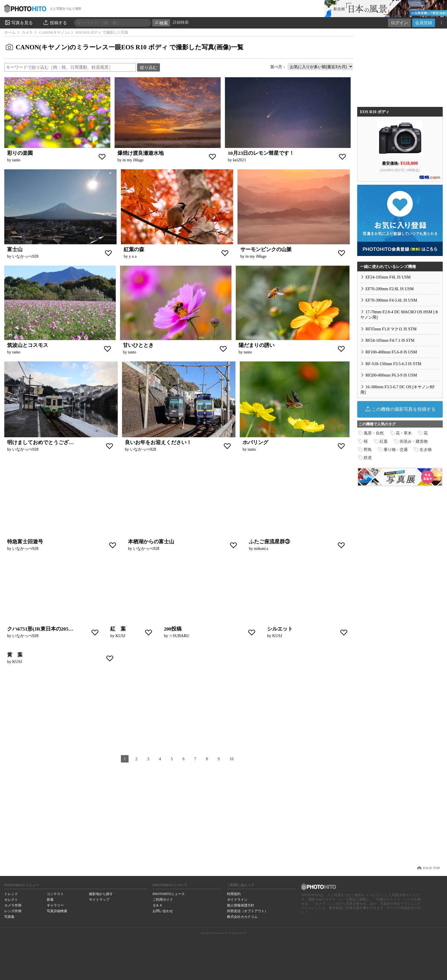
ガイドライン (237, 900)
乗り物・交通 (396, 450)
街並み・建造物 (414, 441)
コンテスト (55, 894)
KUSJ (120, 636)
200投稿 (173, 629)
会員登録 (424, 23)
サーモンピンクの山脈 (266, 249)
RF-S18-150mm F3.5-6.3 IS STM (393, 364)
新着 (50, 900)
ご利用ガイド (163, 900)
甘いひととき (138, 345)
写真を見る (19, 23)
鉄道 (368, 458)
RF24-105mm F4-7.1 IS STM (390, 340)
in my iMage (133, 160)
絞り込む (149, 67)
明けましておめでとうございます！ (48, 442)
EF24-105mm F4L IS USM (388, 277)
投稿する (55, 23)
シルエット (280, 629)
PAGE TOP (431, 868)
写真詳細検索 (57, 911)
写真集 (9, 917)
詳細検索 (181, 22)
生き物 (426, 450)
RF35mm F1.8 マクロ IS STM (391, 329)
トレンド (11, 894)
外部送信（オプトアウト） (247, 911)
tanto (16, 160)
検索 (161, 23)
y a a (133, 256)
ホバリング (255, 442)
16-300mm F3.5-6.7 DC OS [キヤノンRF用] (398, 390)
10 (231, 759)
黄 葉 (15, 655)
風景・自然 (374, 433)
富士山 (15, 249)
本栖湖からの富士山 (151, 542)
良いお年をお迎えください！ (158, 442)
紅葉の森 (134, 249)
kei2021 (239, 160)
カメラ (27, 32)
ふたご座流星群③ (269, 542)
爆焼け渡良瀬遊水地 (141, 153)
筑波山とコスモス (28, 345)
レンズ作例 (13, 911)
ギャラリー (55, 905)
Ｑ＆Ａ (158, 905)
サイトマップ (99, 900)
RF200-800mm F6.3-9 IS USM (391, 375)
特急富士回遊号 (25, 542)
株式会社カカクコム (242, 917)
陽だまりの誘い (257, 345)
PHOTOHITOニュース (169, 894)
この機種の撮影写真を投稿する (400, 409)
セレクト (11, 900)
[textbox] (70, 67)
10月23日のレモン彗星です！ (261, 153)
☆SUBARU (179, 636)
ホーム (10, 32)
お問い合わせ (163, 911)
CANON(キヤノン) (54, 32)
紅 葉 (118, 629)
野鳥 (368, 450)
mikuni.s (261, 548)
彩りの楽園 (20, 153)
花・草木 (404, 433)
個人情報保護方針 (241, 905)
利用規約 (234, 894)
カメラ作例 (13, 905)
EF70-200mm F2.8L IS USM (390, 289)
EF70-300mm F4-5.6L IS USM (391, 300)
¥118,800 (409, 163)
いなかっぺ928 (25, 256)
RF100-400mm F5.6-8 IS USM (391, 352)
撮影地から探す (101, 894)
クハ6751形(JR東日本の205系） (43, 629)
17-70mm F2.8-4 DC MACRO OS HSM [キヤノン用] (400, 315)
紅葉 (384, 441)
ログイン (399, 23)
